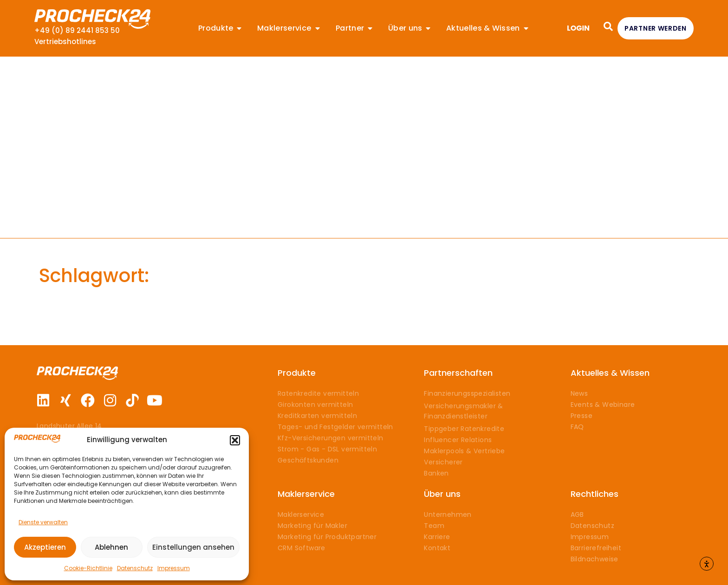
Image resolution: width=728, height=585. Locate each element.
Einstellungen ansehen (193, 547)
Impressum (174, 568)
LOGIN (578, 28)
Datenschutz (135, 568)
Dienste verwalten (43, 522)
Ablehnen (111, 547)
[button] (235, 440)
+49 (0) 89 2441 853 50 (77, 30)
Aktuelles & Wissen (610, 373)
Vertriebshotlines (65, 42)
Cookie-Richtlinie (88, 568)
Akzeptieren (45, 547)
